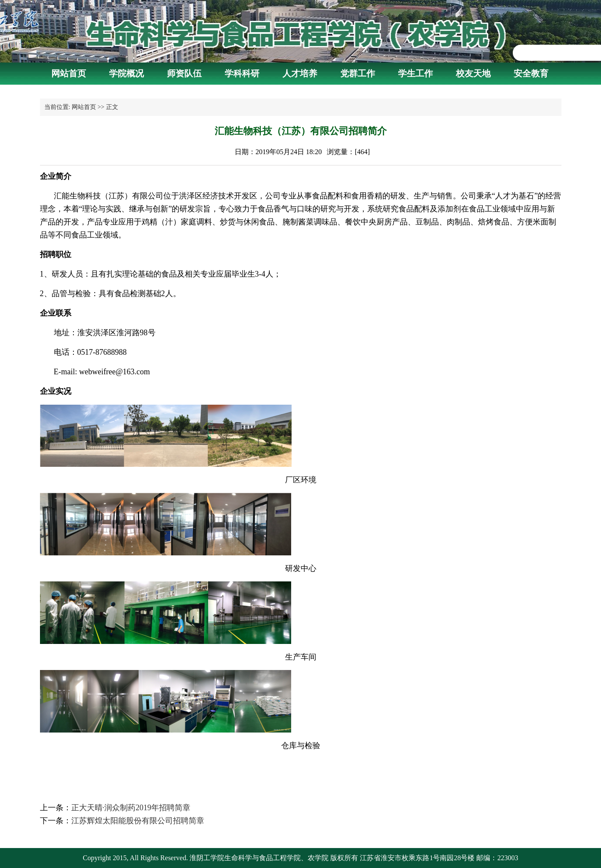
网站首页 (69, 73)
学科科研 (242, 73)
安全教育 (531, 73)
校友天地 (473, 73)
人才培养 (300, 73)
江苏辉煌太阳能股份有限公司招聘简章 (138, 821)
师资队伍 (184, 73)
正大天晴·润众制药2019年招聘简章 (131, 808)
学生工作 (415, 73)
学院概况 (126, 73)
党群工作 (358, 73)
